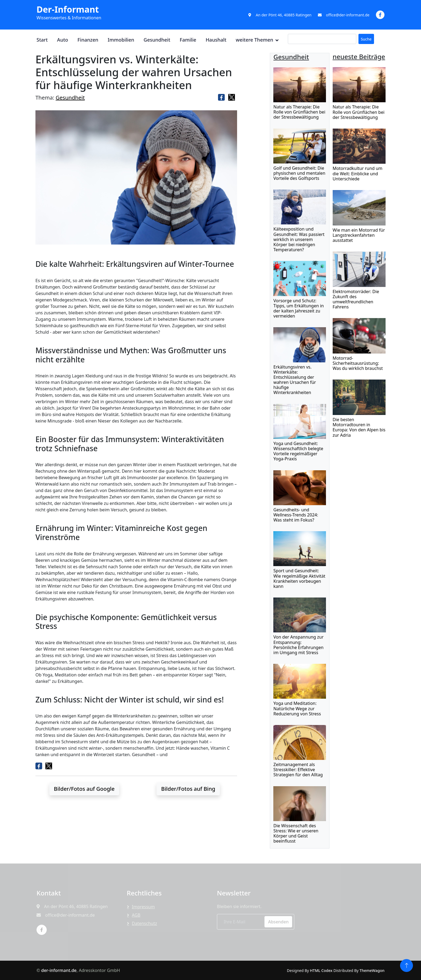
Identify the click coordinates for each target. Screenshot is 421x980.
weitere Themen (255, 40)
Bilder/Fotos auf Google (84, 789)
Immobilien (121, 40)
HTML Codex (321, 970)
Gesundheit (157, 40)
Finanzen (88, 40)
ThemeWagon (372, 970)
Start (42, 40)
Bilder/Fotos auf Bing (188, 789)
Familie (188, 40)
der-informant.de (59, 970)
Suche (366, 39)
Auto (63, 40)
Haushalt (216, 40)
